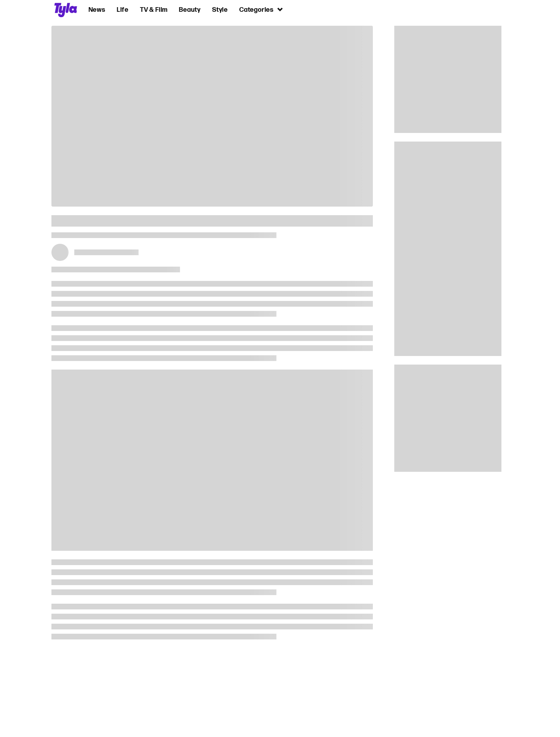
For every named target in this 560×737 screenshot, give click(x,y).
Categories (261, 9)
